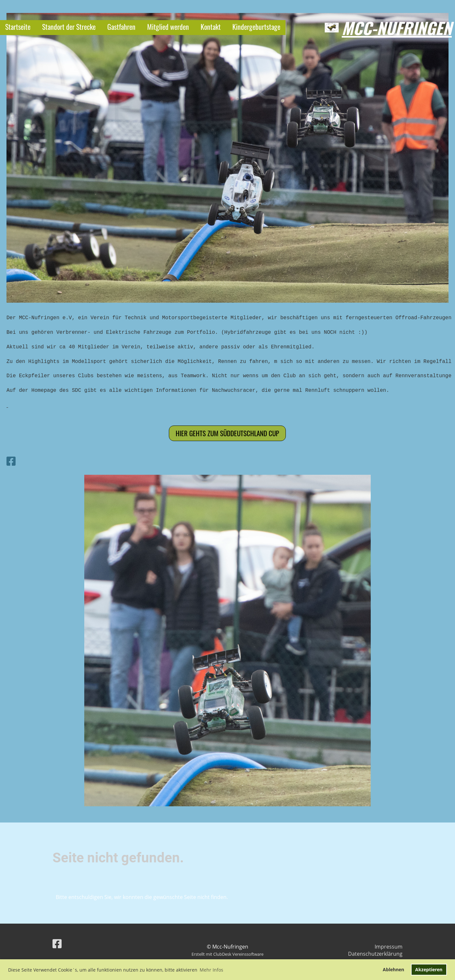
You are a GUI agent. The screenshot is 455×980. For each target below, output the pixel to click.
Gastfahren (121, 27)
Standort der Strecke (69, 27)
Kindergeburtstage (256, 27)
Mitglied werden (168, 27)
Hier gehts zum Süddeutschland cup (227, 433)
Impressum (389, 947)
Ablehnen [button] (393, 969)
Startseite (18, 27)
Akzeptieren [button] (429, 969)
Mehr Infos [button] (211, 970)
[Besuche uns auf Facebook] (11, 461)
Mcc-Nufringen (397, 28)
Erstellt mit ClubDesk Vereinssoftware (227, 954)
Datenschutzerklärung (375, 954)
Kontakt (211, 27)
